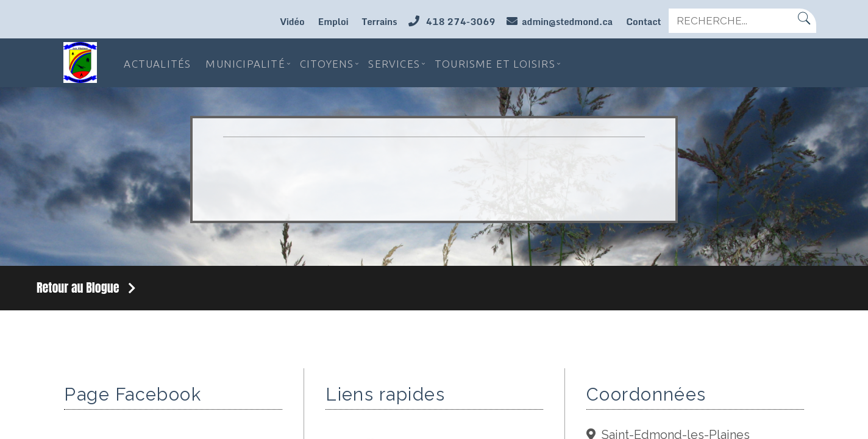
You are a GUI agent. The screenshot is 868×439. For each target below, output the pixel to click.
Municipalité (245, 62)
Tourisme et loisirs (495, 62)
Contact (643, 21)
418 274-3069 (460, 21)
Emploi (333, 21)
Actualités (157, 62)
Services (394, 62)
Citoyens (327, 62)
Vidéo (292, 21)
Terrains (379, 21)
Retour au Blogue (86, 287)
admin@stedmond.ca (567, 21)
